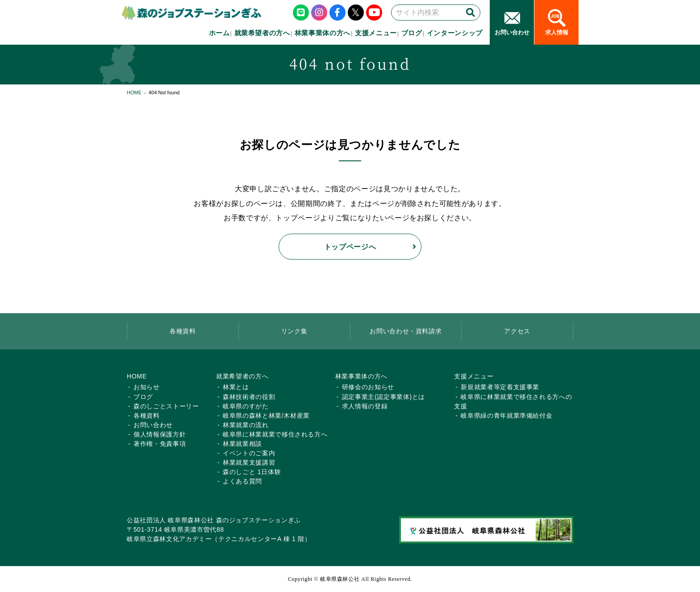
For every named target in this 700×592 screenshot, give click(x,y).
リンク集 (294, 331)
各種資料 (183, 331)
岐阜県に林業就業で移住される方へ (275, 434)
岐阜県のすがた (246, 406)
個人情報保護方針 (160, 434)
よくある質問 (242, 481)
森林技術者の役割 (249, 397)
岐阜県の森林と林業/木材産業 (266, 416)
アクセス (517, 331)
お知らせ (147, 387)
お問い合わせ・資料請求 (406, 331)
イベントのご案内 (249, 453)
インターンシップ (455, 33)
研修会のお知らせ (368, 387)
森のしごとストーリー (166, 406)
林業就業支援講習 (249, 462)
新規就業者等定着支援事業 (500, 387)
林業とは (236, 387)
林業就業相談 (242, 444)
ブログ (412, 33)
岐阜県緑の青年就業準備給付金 (506, 416)
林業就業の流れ (246, 425)
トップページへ (350, 247)
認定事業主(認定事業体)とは (383, 397)
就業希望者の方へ (262, 33)
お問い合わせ (153, 425)
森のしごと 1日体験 (252, 472)
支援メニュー (376, 33)
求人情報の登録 (365, 406)
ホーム (219, 33)
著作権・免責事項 (160, 444)
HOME (134, 92)
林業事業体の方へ (323, 33)
